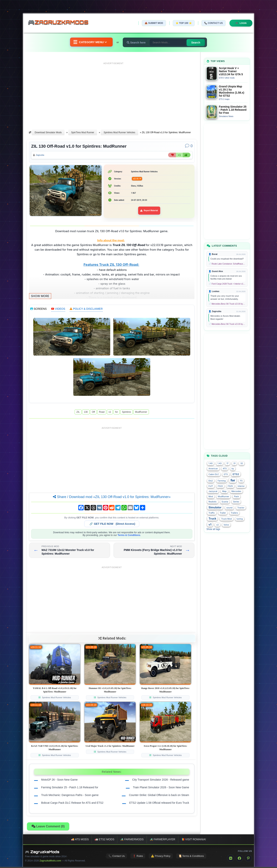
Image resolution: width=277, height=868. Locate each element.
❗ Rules (138, 857)
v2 (217, 525)
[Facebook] (239, 859)
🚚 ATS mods (80, 840)
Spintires (126, 413)
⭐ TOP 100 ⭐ (182, 23)
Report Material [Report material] (149, 212)
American (213, 469)
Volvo (226, 525)
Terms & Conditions (129, 536)
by (233, 469)
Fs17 (211, 486)
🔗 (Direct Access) (112, 525)
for (117, 413)
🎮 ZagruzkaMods (42, 853)
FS (241, 481)
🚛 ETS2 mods (104, 840)
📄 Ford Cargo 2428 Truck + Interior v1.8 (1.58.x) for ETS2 (227, 284)
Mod (211, 497)
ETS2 (236, 474)
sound (229, 508)
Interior (241, 486)
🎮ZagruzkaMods (61, 23)
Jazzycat (213, 491)
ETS (226, 474)
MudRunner (141, 413)
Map (224, 491)
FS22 (220, 486)
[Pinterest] (248, 859)
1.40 (211, 463)
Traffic (212, 513)
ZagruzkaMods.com (50, 862)
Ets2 (211, 481)
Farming (222, 481)
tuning (240, 519)
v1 (110, 413)
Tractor (241, 508)
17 (227, 463)
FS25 (230, 486)
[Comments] (189, 146)
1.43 (220, 463)
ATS (225, 469)
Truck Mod (227, 519)
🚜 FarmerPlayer (162, 840)
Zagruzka (42, 156)
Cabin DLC (214, 474)
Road (102, 413)
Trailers (234, 513)
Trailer (223, 513)
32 (242, 463)
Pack (237, 497)
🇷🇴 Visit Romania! (194, 840)
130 (86, 413)
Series (236, 502)
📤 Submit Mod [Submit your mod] (152, 23)
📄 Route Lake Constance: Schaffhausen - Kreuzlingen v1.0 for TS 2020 (227, 264)
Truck (212, 519)
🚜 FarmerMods (132, 840)
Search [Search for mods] (198, 43)
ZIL (78, 413)
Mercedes (236, 491)
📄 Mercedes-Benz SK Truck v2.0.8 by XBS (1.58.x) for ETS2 (227, 304)
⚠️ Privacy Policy (161, 857)
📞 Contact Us (211, 23)
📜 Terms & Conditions (191, 857)
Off (93, 413)
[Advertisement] (113, 93)
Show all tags (213, 529)
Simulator (215, 507)
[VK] (231, 859)
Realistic (213, 502)
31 (234, 463)
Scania (225, 502)
